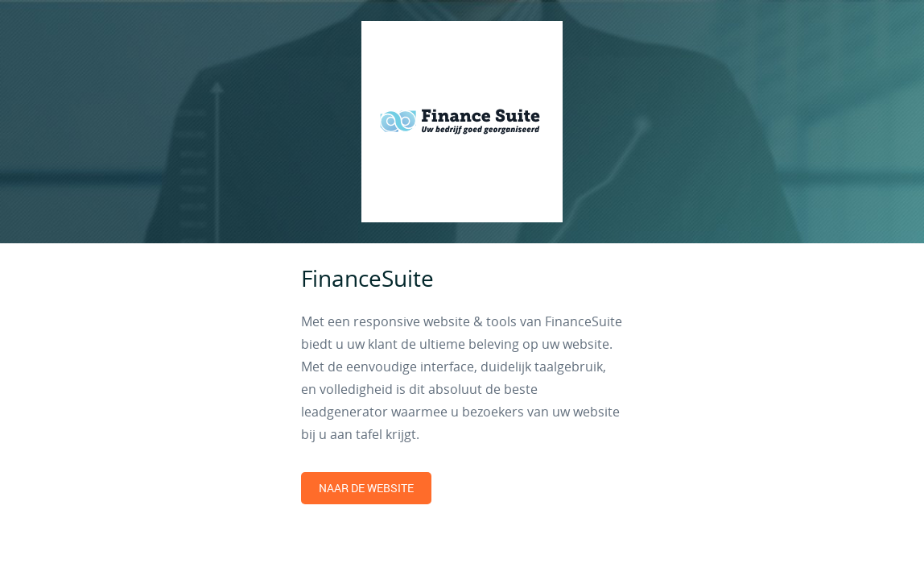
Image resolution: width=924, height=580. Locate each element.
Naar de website (366, 488)
